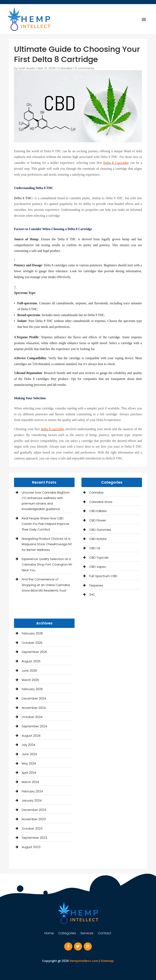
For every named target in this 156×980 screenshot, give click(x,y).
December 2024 (34, 698)
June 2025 (29, 671)
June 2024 (29, 754)
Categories (67, 934)
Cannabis (65, 68)
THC (92, 594)
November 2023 (34, 819)
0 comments (85, 68)
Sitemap (107, 961)
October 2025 (32, 643)
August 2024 (31, 736)
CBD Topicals (99, 557)
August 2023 (31, 847)
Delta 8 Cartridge (116, 163)
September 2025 (34, 652)
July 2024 (29, 745)
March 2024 (30, 782)
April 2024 (29, 773)
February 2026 (32, 633)
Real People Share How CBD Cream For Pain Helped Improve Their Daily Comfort (45, 524)
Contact (105, 934)
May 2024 (29, 763)
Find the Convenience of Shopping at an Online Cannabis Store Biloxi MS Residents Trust (46, 585)
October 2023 (32, 828)
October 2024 (32, 717)
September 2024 (34, 726)
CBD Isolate (98, 539)
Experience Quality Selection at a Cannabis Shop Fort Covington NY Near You (47, 564)
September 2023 (34, 838)
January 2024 (32, 800)
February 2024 (32, 791)
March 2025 (30, 680)
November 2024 (34, 708)
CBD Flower (98, 520)
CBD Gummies (100, 530)
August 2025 (31, 661)
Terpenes (96, 585)
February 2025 (32, 689)
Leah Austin (27, 68)
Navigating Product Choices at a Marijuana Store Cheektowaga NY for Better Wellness (47, 544)
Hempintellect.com (84, 961)
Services (87, 934)
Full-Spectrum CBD (103, 576)
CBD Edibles (98, 511)
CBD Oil (95, 548)
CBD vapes (97, 567)
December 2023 (34, 810)
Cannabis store (101, 502)
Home (49, 934)
